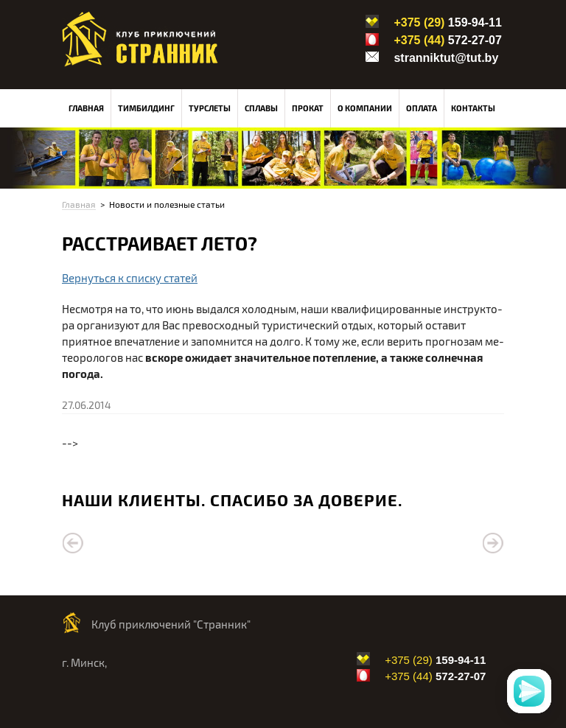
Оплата (422, 108)
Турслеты (210, 108)
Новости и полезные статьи (167, 204)
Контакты (473, 108)
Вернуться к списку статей (130, 278)
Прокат (308, 108)
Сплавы (261, 108)
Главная (86, 108)
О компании (365, 108)
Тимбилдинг (146, 108)
